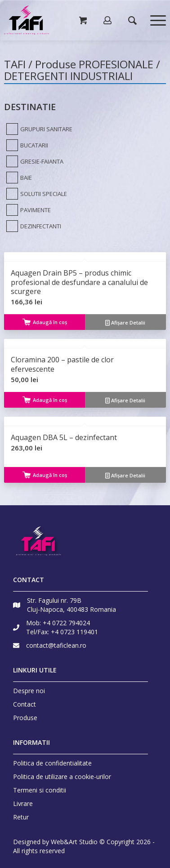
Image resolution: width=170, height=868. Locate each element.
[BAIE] (18, 178)
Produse (25, 718)
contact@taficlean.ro (56, 645)
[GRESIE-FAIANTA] (34, 161)
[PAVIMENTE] (27, 210)
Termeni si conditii (40, 790)
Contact (25, 704)
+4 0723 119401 (74, 632)
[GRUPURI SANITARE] (38, 129)
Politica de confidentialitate (52, 763)
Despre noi (29, 691)
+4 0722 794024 (66, 623)
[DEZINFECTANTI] (33, 226)
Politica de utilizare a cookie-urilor (62, 777)
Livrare (23, 803)
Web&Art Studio (74, 842)
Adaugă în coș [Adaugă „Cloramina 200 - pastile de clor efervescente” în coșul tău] (45, 400)
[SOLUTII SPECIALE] (36, 194)
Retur (21, 817)
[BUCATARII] (26, 145)
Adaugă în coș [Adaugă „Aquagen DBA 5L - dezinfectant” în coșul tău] (45, 475)
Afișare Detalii (125, 323)
